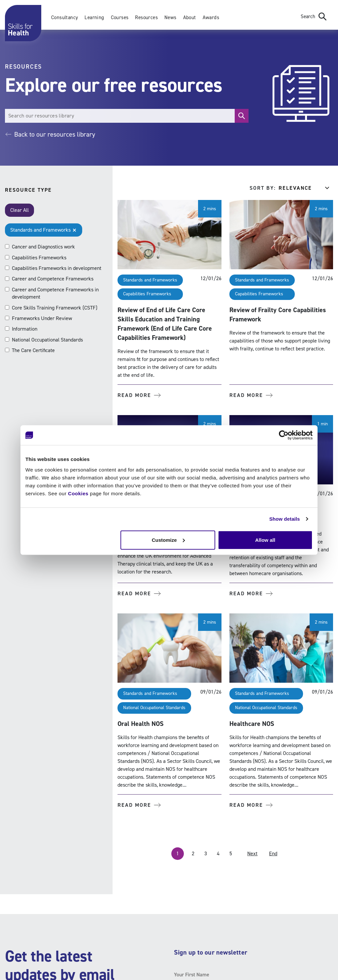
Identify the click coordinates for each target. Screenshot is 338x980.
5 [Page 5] (231, 853)
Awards (211, 17)
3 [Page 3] (206, 853)
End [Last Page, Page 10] (273, 853)
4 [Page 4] (218, 853)
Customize (168, 540)
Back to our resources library (50, 134)
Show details (285, 519)
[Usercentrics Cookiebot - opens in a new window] (284, 435)
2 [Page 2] (193, 853)
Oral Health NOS (141, 724)
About (190, 17)
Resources (146, 17)
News (170, 17)
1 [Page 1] (178, 853)
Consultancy (65, 17)
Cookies (78, 493)
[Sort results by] (306, 188)
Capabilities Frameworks (147, 294)
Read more (139, 395)
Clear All (19, 210)
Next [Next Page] (252, 853)
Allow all (265, 540)
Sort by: (263, 188)
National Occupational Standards (154, 708)
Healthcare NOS (252, 724)
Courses (120, 17)
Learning (94, 17)
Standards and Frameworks (150, 280)
